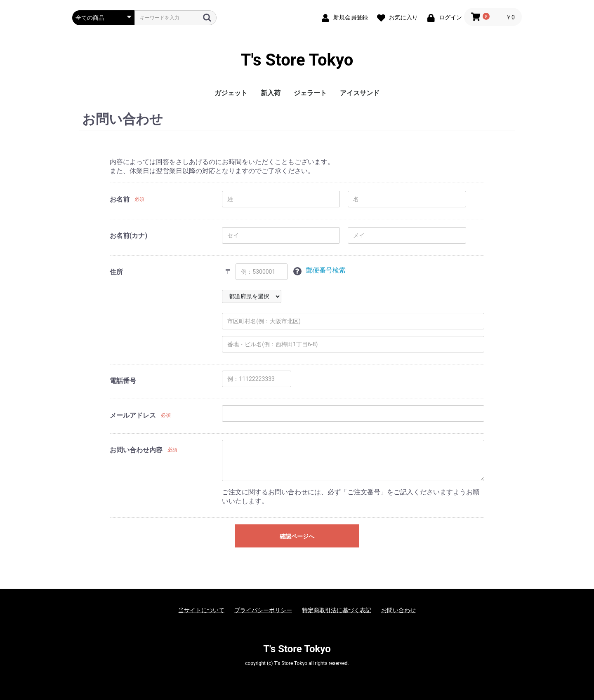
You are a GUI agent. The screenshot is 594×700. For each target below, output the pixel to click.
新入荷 (271, 93)
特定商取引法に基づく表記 (337, 610)
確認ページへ (297, 536)
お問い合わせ (398, 610)
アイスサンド (360, 93)
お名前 (120, 199)
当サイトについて (201, 610)
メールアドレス (133, 415)
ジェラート (310, 93)
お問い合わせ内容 (136, 450)
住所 (116, 272)
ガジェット (231, 93)
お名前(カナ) (128, 236)
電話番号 (123, 381)
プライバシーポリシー (263, 610)
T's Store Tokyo (297, 60)
